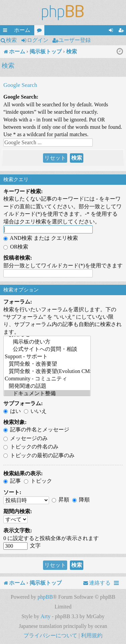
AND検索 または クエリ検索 (41, 238)
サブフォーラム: (23, 403)
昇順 (60, 500)
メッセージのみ (26, 438)
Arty (46, 616)
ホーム (22, 30)
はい (12, 411)
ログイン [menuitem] (112, 31)
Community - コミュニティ (47, 379)
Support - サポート (47, 357)
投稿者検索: (18, 258)
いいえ (35, 411)
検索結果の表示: (23, 473)
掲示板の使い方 (47, 342)
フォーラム (41, 31)
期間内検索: (18, 511)
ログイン (38, 40)
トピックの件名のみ (31, 447)
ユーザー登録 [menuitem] (122, 31)
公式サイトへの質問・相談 (47, 350)
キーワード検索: (23, 191)
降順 (81, 500)
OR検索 (16, 247)
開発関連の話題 (47, 386)
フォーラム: (18, 302)
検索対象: (15, 422)
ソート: (12, 492)
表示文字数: (18, 530)
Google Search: (21, 97)
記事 (12, 481)
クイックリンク (6, 31)
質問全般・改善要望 (47, 364)
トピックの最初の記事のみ (39, 455)
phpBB (45, 597)
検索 (11, 40)
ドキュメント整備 (47, 394)
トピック (38, 481)
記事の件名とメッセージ (36, 430)
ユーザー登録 (75, 40)
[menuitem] (97, 583)
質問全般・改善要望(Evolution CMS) (47, 372)
